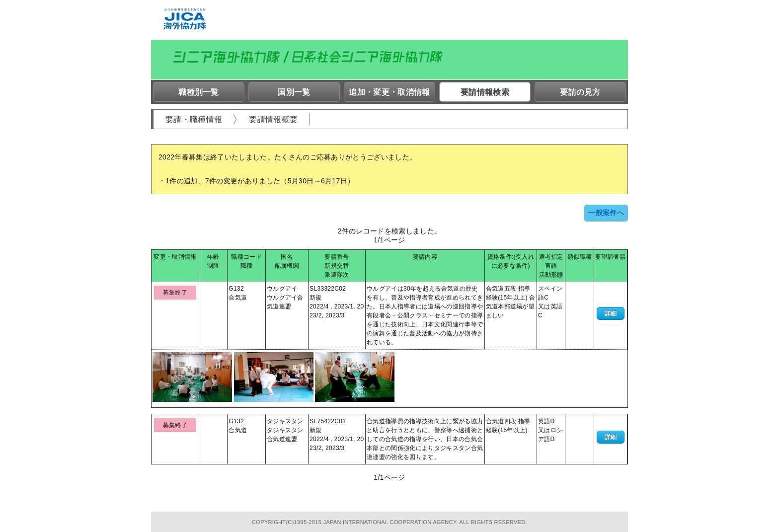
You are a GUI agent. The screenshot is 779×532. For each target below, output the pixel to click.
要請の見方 (580, 92)
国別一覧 (294, 92)
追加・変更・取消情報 (389, 92)
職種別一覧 (199, 92)
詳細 (611, 313)
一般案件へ (606, 213)
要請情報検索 (485, 92)
